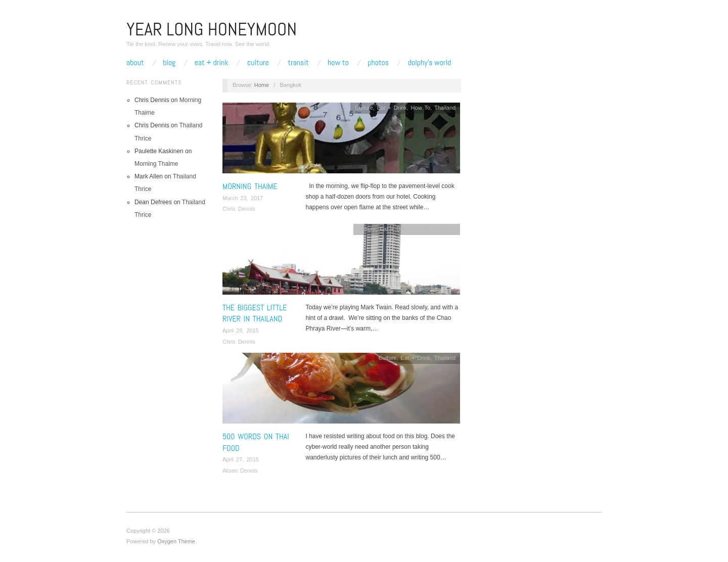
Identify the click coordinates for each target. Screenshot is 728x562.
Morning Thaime (156, 164)
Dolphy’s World (429, 63)
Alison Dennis (240, 471)
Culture (258, 63)
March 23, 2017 (243, 198)
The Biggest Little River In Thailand (255, 313)
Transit (298, 63)
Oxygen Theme (176, 541)
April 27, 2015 (241, 459)
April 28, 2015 (241, 331)
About (135, 63)
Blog (169, 63)
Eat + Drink (212, 63)
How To (338, 63)
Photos (378, 63)
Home (262, 85)
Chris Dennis (239, 209)
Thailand (445, 108)
